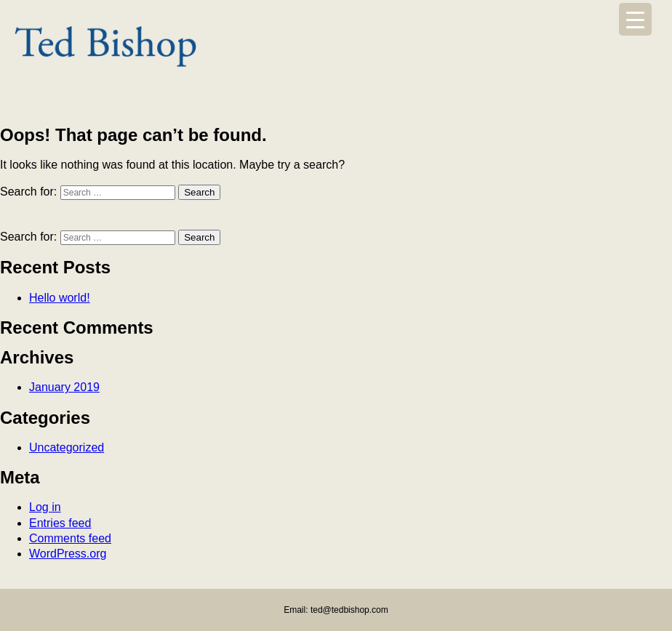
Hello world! (60, 298)
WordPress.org (68, 554)
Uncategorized (67, 447)
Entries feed (60, 523)
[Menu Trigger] (635, 19)
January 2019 (64, 387)
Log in (45, 507)
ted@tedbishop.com (349, 610)
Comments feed (70, 538)
